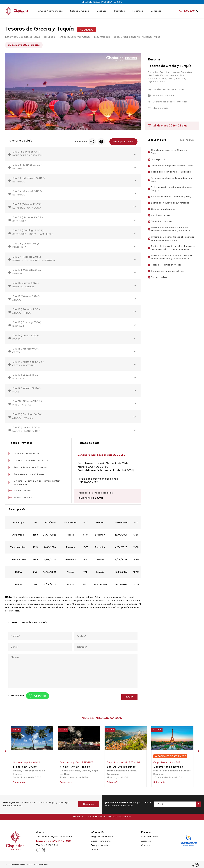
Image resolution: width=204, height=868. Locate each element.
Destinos (101, 11)
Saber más (19, 782)
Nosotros (138, 11)
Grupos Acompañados (50, 11)
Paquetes (119, 11)
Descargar (89, 804)
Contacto (156, 11)
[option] (73, 92)
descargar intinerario (123, 142)
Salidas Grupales (80, 11)
